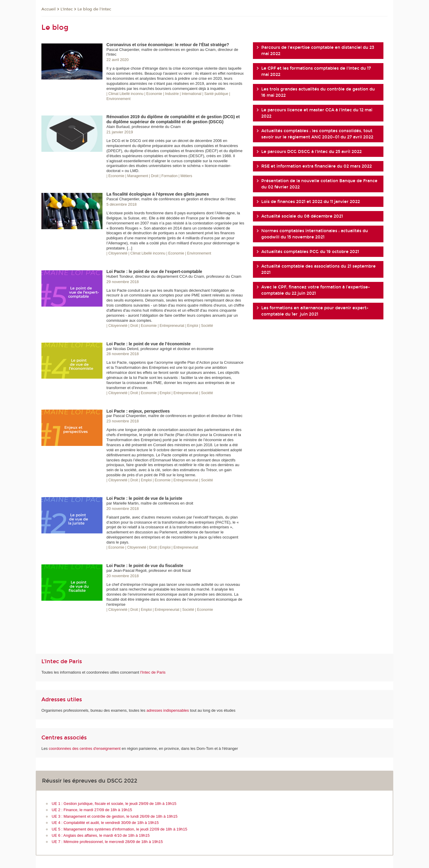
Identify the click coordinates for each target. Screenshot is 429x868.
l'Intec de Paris (153, 672)
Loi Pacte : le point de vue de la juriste (144, 498)
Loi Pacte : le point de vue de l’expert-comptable (154, 271)
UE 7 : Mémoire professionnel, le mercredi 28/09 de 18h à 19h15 (107, 842)
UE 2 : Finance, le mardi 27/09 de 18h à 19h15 (92, 810)
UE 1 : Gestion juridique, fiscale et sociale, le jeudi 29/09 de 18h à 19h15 (114, 804)
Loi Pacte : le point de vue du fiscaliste (145, 566)
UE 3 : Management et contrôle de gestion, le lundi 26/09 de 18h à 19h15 (115, 816)
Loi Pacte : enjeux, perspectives (138, 411)
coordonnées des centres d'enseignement (85, 748)
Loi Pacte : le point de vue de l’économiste (148, 344)
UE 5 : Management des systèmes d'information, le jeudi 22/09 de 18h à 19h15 (120, 829)
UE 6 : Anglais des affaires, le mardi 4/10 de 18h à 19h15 (101, 835)
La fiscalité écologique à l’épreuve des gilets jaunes (158, 194)
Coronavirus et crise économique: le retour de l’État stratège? (168, 45)
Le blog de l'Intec (94, 9)
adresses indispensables (168, 710)
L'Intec (67, 9)
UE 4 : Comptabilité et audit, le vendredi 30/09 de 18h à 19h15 (105, 823)
